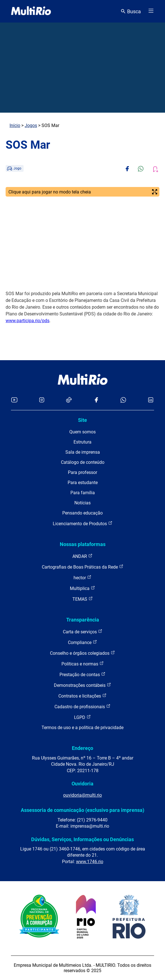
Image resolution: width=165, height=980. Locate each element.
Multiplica (82, 588)
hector (82, 577)
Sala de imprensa (83, 452)
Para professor (82, 472)
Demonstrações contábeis (82, 685)
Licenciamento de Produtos (83, 523)
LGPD (82, 717)
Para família (83, 493)
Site (82, 420)
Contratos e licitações (82, 696)
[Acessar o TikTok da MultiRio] (69, 400)
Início (15, 125)
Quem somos (82, 432)
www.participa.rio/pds (27, 321)
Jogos (31, 125)
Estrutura (82, 442)
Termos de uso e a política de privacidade (82, 728)
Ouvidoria (82, 784)
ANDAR (82, 556)
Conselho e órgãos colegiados (82, 653)
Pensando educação (82, 513)
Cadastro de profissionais (82, 706)
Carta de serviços (83, 632)
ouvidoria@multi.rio (82, 795)
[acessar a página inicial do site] (31, 11)
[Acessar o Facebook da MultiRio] (96, 400)
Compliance (82, 642)
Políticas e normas (83, 664)
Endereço (82, 748)
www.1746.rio (90, 862)
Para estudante (83, 483)
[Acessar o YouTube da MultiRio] (14, 400)
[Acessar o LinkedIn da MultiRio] (151, 400)
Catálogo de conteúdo (83, 462)
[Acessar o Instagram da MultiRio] (42, 400)
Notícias (82, 503)
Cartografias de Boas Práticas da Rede (83, 567)
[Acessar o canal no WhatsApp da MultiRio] (123, 400)
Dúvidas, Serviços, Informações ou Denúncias (82, 839)
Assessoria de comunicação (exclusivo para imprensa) (82, 810)
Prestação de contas (82, 674)
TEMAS (83, 599)
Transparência (83, 620)
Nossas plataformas (83, 544)
